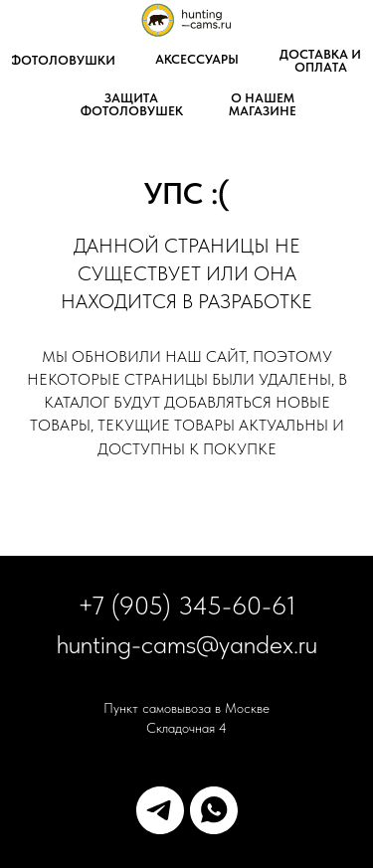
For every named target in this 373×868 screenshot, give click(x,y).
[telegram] (160, 810)
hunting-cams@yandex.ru (187, 644)
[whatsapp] (214, 810)
